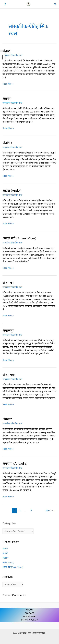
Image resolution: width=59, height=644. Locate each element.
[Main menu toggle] (5, 4)
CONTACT (29, 613)
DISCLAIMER (30, 617)
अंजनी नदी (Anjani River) (19, 238)
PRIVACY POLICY (30, 620)
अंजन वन (8, 283)
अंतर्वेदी (7, 99)
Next (50, 510)
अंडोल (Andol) (12, 191)
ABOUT (30, 610)
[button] (55, 4)
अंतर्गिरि (7, 143)
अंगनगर (7, 419)
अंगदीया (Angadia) (15, 463)
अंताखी (7, 51)
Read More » (8, 84)
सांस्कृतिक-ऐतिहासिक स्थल (12, 55)
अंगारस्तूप (8, 330)
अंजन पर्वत (9, 375)
